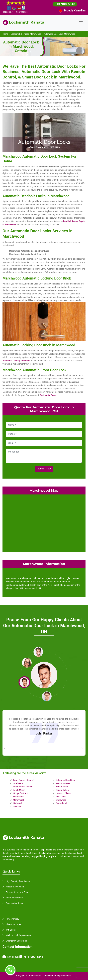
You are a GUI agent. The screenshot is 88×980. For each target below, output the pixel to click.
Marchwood (19, 797)
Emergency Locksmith (16, 941)
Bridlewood (61, 800)
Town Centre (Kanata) (24, 780)
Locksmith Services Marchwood (26, 34)
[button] (38, 652)
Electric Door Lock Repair (18, 892)
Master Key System (15, 887)
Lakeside (17, 807)
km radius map (44, 523)
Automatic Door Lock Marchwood (59, 34)
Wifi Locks (11, 930)
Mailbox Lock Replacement (19, 935)
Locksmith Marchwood (42, 976)
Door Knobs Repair (15, 903)
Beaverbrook (62, 803)
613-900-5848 (65, 4)
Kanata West (62, 787)
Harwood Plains (63, 793)
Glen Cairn (61, 797)
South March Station (23, 787)
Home (5, 34)
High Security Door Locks (18, 881)
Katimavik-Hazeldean (66, 780)
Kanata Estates (63, 783)
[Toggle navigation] (81, 23)
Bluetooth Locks (13, 924)
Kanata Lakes (62, 790)
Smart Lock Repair (15, 898)
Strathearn (18, 783)
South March (19, 790)
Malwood (17, 803)
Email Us (13, 957)
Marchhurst (18, 800)
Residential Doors (48, 395)
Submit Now (44, 469)
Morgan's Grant (20, 793)
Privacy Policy (12, 919)
